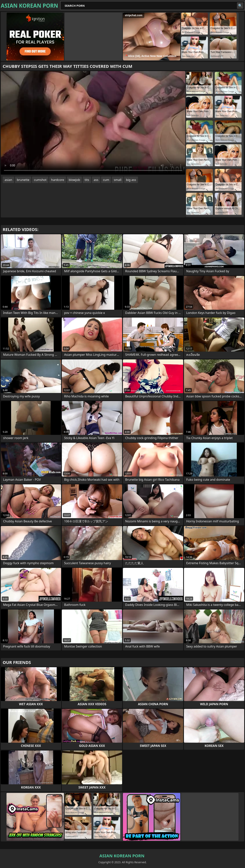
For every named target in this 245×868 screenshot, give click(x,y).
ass (96, 180)
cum (106, 180)
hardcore (58, 180)
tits (87, 180)
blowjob (74, 180)
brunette (23, 180)
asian (8, 180)
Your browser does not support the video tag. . (93, 123)
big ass (131, 180)
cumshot (40, 180)
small (118, 180)
